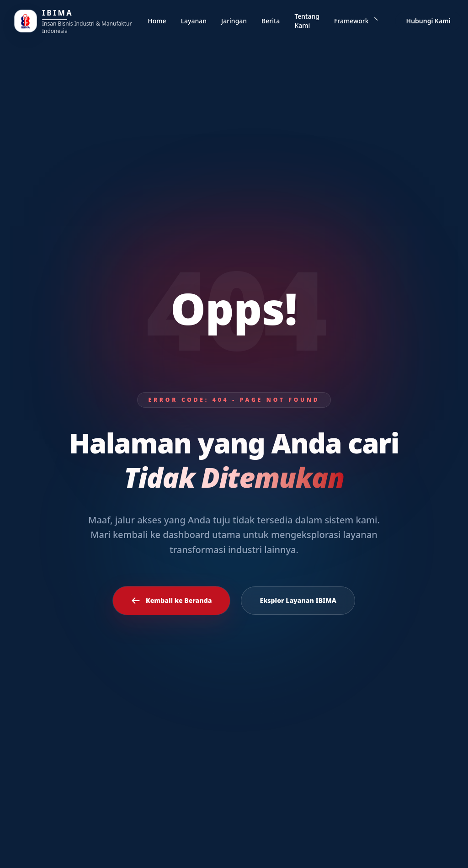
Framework (356, 21)
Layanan (194, 21)
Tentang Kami (307, 21)
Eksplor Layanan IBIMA (298, 600)
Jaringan (234, 21)
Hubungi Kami (428, 21)
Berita (271, 21)
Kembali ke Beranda (171, 601)
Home (157, 21)
